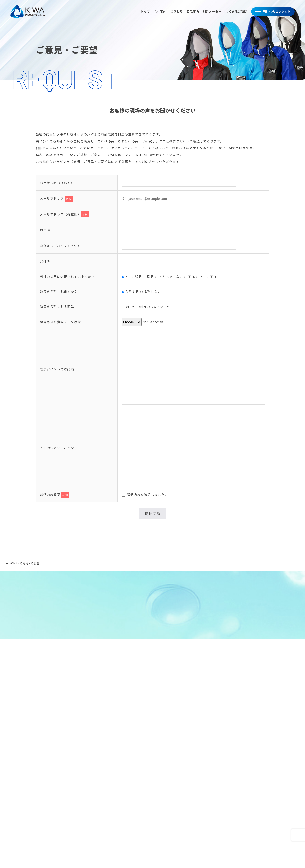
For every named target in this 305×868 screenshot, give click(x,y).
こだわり (175, 12)
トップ (144, 12)
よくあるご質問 (235, 12)
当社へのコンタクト (275, 12)
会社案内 (159, 12)
